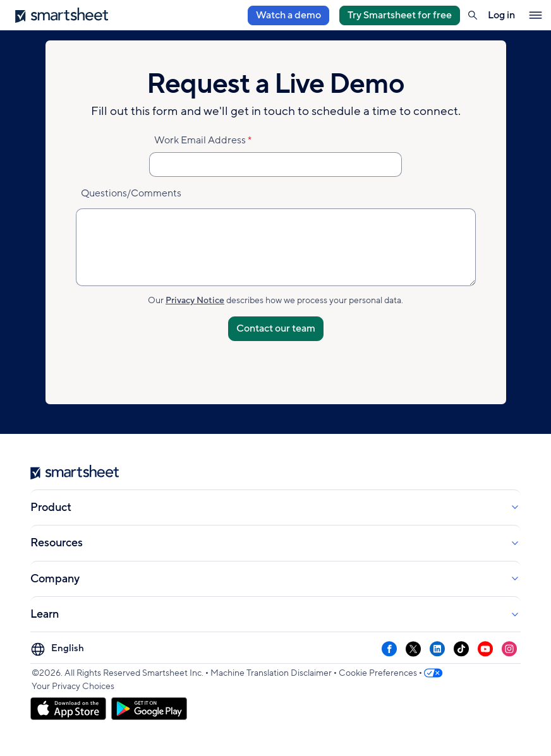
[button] (473, 15)
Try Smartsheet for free (400, 15)
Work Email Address (200, 140)
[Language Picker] (59, 649)
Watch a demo (288, 15)
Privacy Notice (195, 300)
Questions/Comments (131, 193)
